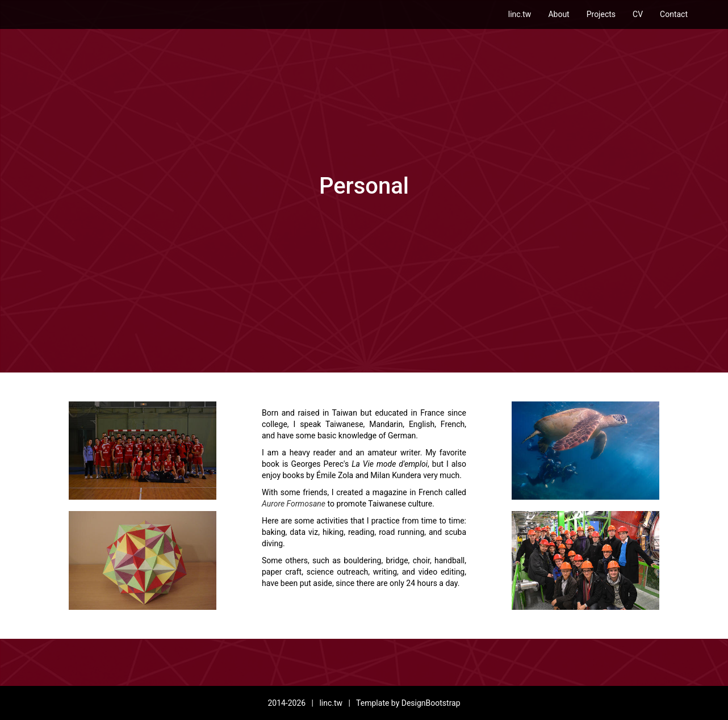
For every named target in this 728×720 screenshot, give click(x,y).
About (558, 14)
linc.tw (520, 14)
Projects (601, 14)
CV (638, 14)
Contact (674, 14)
